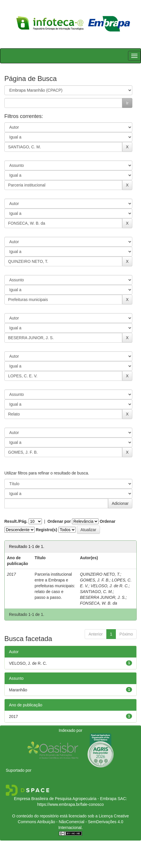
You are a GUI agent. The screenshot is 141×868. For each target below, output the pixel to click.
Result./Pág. (16, 521)
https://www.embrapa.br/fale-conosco (70, 804)
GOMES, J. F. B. (95, 580)
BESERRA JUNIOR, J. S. (103, 597)
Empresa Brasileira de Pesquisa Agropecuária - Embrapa (65, 799)
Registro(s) (47, 530)
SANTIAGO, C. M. (97, 592)
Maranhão (18, 690)
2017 (13, 716)
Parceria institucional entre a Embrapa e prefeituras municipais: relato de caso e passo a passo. (55, 586)
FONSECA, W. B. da (99, 603)
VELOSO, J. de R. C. (110, 586)
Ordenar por (59, 521)
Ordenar (107, 521)
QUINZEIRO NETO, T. (100, 574)
